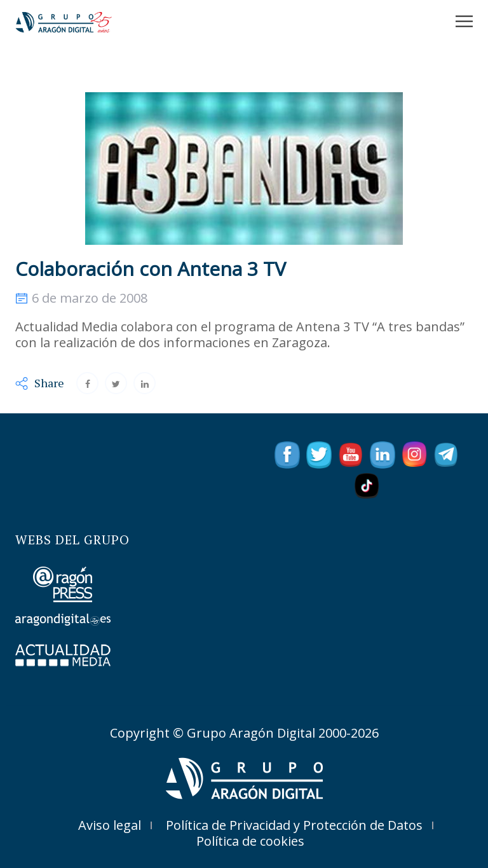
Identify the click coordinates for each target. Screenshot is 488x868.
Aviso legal (110, 825)
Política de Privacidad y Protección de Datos (294, 825)
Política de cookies (250, 841)
